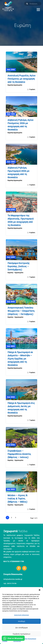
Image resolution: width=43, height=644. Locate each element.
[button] (40, 590)
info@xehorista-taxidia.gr (13, 579)
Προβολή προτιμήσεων (21, 634)
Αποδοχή (21, 621)
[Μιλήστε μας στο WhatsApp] (13, 639)
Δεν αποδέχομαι (21, 628)
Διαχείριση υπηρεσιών (22, 615)
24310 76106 (12, 583)
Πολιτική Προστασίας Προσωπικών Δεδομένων (25, 640)
